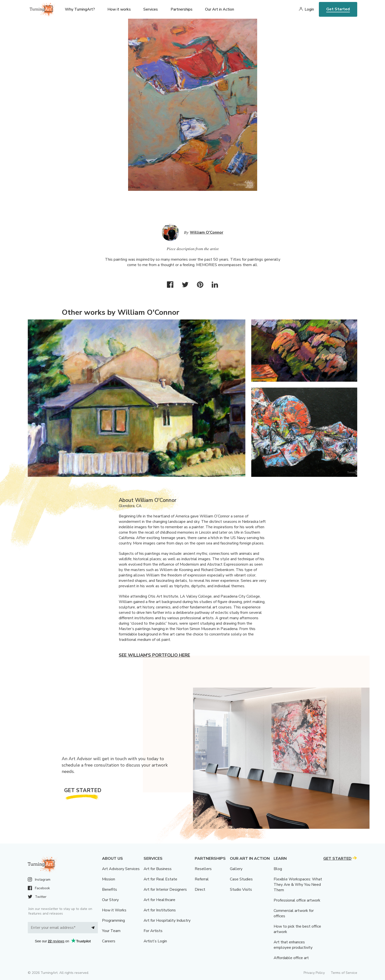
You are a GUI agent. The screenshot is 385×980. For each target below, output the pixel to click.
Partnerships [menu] (182, 9)
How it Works (114, 910)
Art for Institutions (160, 910)
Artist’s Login (155, 941)
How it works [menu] (119, 9)
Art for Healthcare (159, 900)
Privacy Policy (314, 973)
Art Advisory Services (121, 869)
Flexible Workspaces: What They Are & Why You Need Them (298, 885)
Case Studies (241, 879)
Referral (202, 879)
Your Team (111, 931)
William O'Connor (207, 232)
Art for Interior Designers (165, 890)
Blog (278, 869)
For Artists (153, 931)
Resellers (203, 869)
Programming (113, 920)
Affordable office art (291, 958)
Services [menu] (151, 9)
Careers (109, 941)
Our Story (110, 900)
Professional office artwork (297, 900)
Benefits (110, 890)
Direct (200, 890)
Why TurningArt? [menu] (80, 9)
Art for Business (158, 869)
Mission (109, 879)
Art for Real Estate (160, 879)
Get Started (338, 9)
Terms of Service (344, 973)
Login (309, 9)
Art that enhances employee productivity (293, 945)
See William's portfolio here (154, 655)
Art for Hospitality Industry (167, 920)
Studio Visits (241, 890)
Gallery (236, 869)
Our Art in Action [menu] (220, 9)
